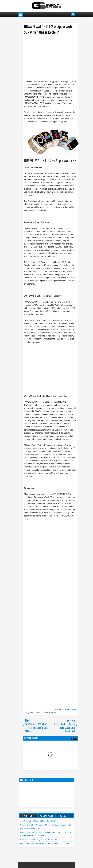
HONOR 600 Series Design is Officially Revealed (39, 840)
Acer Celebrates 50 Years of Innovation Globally (39, 821)
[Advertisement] (48, 55)
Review (52, 713)
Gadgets (44, 713)
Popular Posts (46, 816)
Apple (37, 713)
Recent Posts (28, 816)
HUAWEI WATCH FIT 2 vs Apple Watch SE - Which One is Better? (49, 29)
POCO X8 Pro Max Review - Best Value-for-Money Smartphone (45, 844)
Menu (21, 14)
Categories (65, 816)
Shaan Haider (70, 709)
